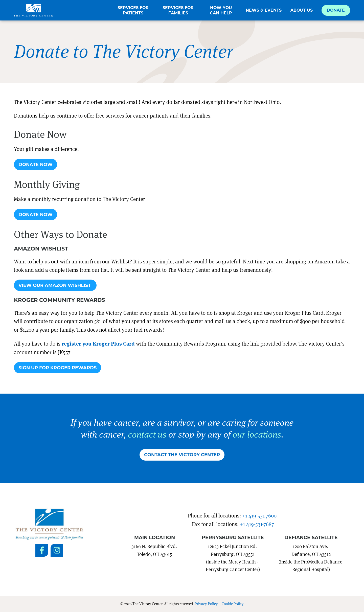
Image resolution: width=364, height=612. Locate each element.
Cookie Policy (233, 604)
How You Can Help (221, 10)
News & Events (264, 10)
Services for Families (178, 10)
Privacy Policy (206, 604)
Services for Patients (133, 10)
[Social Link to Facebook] (42, 550)
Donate (336, 10)
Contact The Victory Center (182, 455)
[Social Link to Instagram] (57, 550)
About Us (302, 10)
